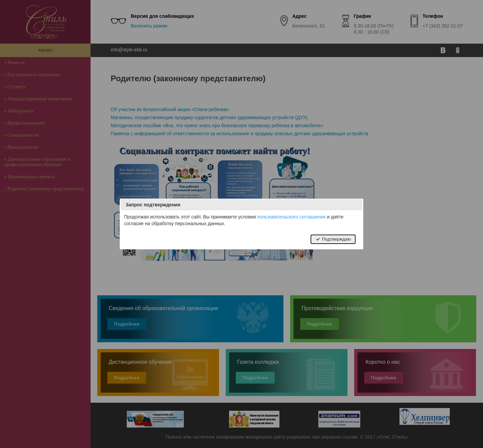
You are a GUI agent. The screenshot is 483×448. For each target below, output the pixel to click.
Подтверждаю (333, 239)
